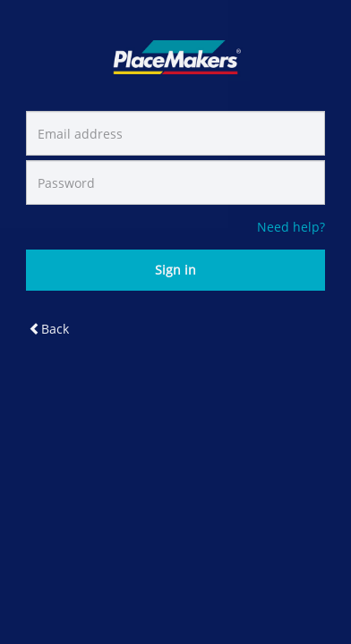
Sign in (175, 270)
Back (49, 329)
